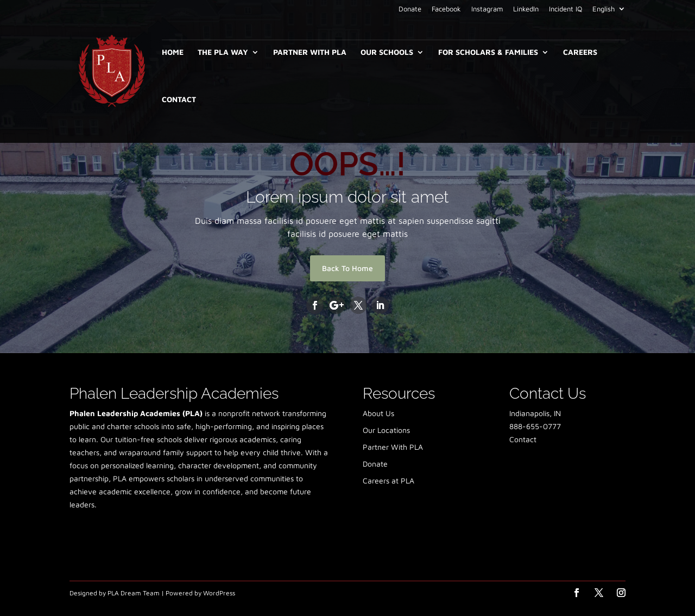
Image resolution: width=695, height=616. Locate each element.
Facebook (446, 9)
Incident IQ (566, 9)
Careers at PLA (388, 480)
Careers (580, 52)
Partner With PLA (310, 52)
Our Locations (386, 430)
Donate (410, 9)
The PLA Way (223, 52)
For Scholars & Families (488, 52)
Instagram (487, 9)
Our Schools (387, 52)
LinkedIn (526, 9)
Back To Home (347, 268)
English (604, 9)
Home (173, 52)
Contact (179, 100)
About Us (378, 413)
